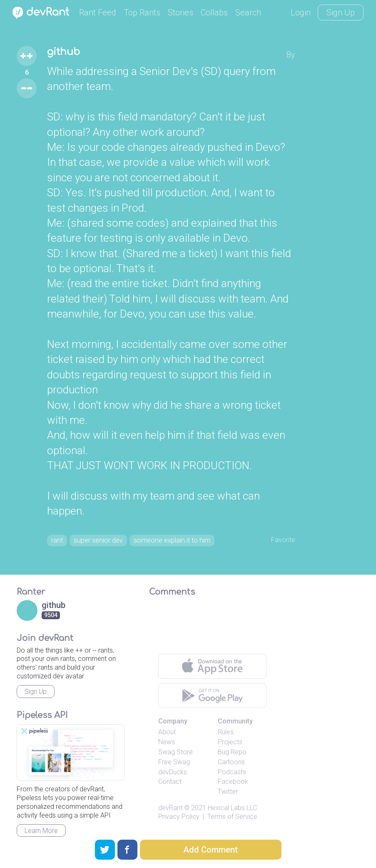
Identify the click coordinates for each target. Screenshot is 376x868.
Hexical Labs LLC (232, 826)
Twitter (228, 810)
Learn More (41, 849)
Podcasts (232, 790)
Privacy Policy (179, 835)
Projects (230, 761)
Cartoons (231, 780)
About (167, 751)
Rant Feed (98, 13)
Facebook (233, 800)
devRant (170, 826)
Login (301, 13)
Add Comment (210, 850)
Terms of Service (232, 835)
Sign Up (341, 13)
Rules (226, 751)
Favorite (280, 540)
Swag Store (176, 771)
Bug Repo (232, 771)
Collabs (214, 13)
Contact (170, 800)
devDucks (173, 790)
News (167, 761)
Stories (181, 13)
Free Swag (174, 780)
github (67, 53)
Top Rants (142, 13)
